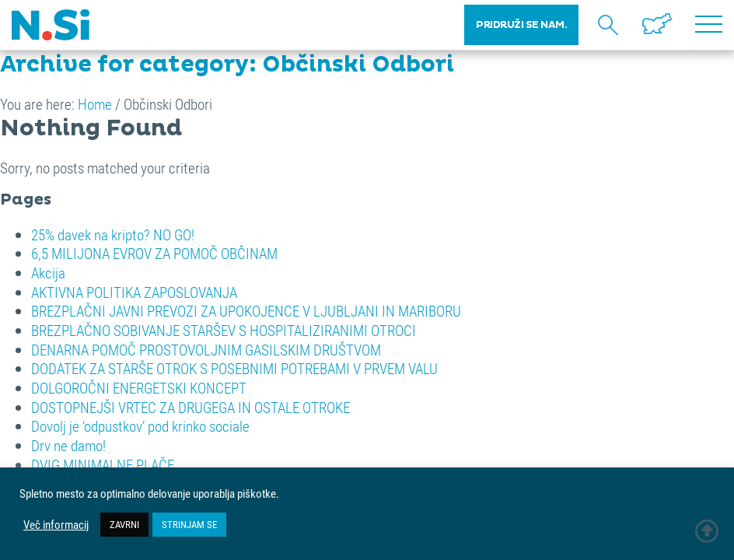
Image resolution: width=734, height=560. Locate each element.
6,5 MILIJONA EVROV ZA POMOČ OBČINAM (154, 253)
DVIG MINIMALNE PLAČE (103, 465)
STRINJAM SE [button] (189, 524)
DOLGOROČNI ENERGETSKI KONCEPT (139, 388)
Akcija (48, 273)
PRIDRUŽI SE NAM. (521, 25)
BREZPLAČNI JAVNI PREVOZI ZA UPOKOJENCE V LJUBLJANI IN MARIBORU (246, 311)
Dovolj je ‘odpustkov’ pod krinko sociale (140, 426)
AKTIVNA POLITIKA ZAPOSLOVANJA (134, 292)
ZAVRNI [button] (124, 524)
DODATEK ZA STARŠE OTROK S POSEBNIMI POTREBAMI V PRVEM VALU (234, 368)
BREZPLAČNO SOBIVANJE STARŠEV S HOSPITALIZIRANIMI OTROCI (224, 330)
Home (95, 104)
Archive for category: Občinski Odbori (227, 65)
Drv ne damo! (68, 445)
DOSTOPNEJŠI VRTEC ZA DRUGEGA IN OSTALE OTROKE (190, 407)
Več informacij (56, 525)
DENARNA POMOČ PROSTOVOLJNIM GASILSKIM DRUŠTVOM (206, 350)
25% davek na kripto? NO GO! (113, 234)
